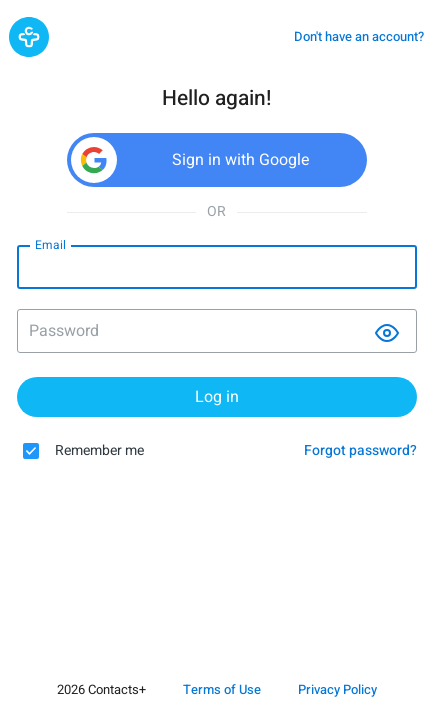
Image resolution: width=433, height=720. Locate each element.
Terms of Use (222, 689)
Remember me (99, 451)
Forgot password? (360, 451)
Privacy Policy (337, 689)
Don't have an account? (359, 37)
